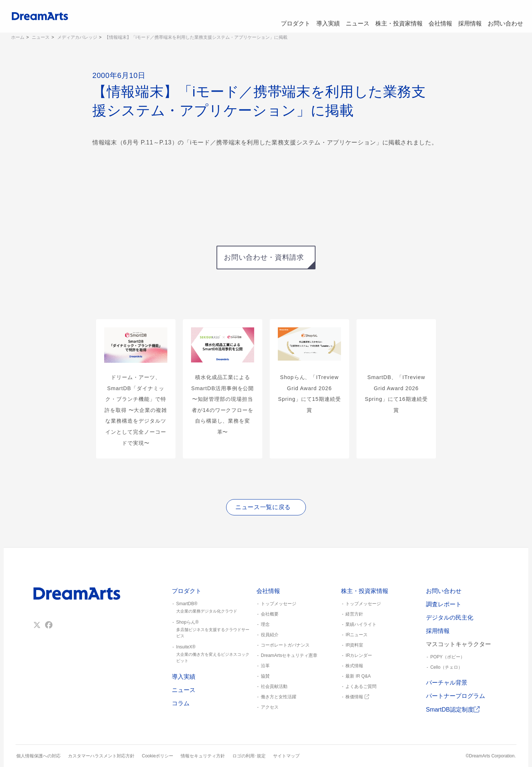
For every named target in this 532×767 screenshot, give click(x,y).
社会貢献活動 (274, 686)
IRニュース (357, 635)
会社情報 (434, 16)
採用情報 (467, 16)
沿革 (265, 666)
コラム (181, 703)
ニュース (349, 16)
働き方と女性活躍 (279, 697)
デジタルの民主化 (450, 618)
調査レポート (444, 604)
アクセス (270, 707)
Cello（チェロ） (446, 667)
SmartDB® (211, 608)
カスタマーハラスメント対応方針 (101, 756)
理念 (265, 624)
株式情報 (354, 666)
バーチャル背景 (447, 683)
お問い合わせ (505, 16)
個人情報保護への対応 (38, 756)
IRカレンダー (359, 655)
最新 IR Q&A (358, 676)
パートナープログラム (456, 696)
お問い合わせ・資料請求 (264, 257)
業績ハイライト (361, 624)
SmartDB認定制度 (453, 710)
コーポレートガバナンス (285, 645)
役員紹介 (270, 635)
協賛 (265, 676)
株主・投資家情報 (392, 16)
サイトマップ (286, 756)
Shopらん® (211, 629)
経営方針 (354, 614)
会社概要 (270, 614)
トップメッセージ (279, 604)
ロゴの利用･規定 (249, 756)
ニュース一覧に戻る (263, 507)
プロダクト (281, 16)
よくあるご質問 (361, 686)
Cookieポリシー (158, 756)
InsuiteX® (211, 654)
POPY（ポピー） (448, 657)
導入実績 (316, 16)
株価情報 (357, 697)
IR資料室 (354, 645)
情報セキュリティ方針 (203, 756)
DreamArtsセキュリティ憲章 (289, 655)
